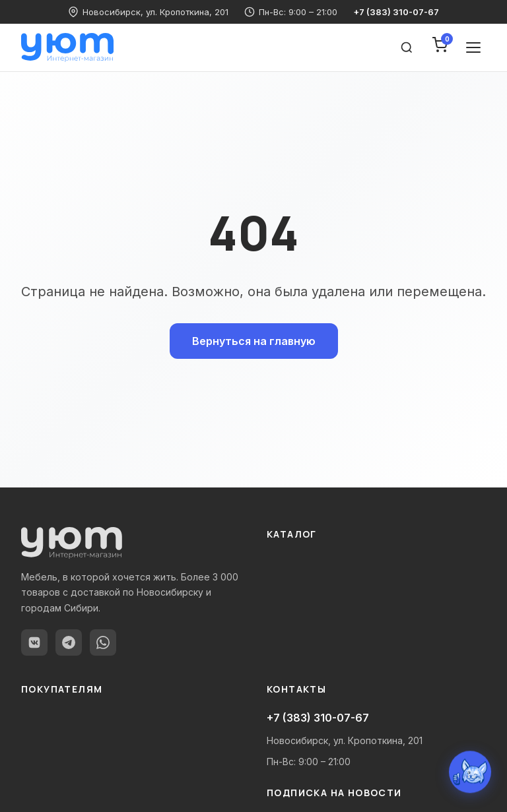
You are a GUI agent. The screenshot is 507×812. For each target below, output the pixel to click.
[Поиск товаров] (407, 47)
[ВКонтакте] (34, 642)
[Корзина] (440, 47)
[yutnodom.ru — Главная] (67, 47)
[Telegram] (69, 642)
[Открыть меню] (473, 47)
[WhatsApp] (103, 642)
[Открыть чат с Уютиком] (470, 772)
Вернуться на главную (254, 341)
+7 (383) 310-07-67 (396, 12)
